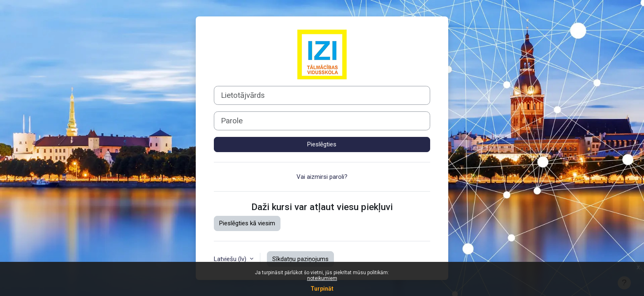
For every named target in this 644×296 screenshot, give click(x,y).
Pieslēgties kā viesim (247, 223)
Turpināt (322, 289)
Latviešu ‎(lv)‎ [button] (231, 259)
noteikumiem (322, 278)
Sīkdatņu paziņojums (300, 259)
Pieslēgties (322, 144)
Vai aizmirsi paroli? (322, 177)
